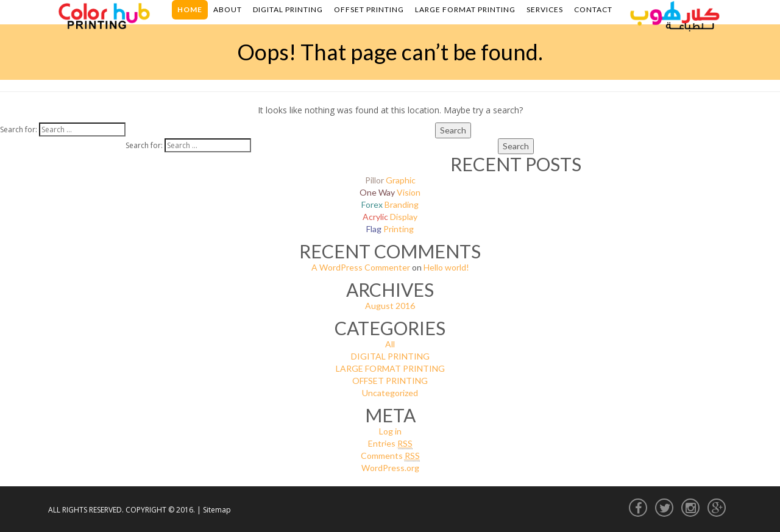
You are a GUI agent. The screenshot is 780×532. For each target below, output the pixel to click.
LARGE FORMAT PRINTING (390, 368)
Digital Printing (288, 9)
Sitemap (217, 510)
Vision (390, 192)
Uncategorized (390, 393)
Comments (390, 456)
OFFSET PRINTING (390, 381)
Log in (390, 431)
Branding (390, 204)
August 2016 (390, 306)
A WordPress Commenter (361, 267)
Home (190, 9)
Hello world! (446, 267)
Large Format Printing (465, 9)
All (390, 344)
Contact (593, 9)
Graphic (390, 180)
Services (545, 9)
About (228, 9)
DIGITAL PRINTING (390, 356)
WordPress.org (390, 468)
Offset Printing (369, 9)
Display (390, 217)
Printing (390, 229)
